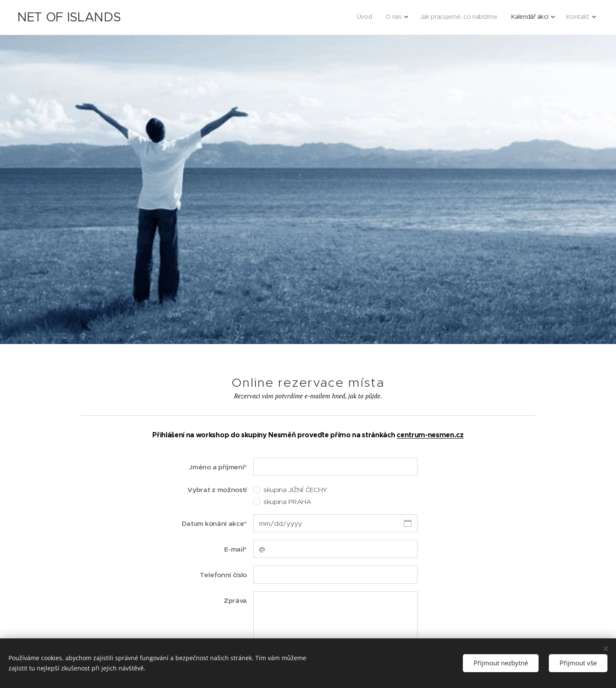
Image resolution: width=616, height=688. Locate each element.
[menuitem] (528, 18)
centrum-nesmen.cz (430, 435)
